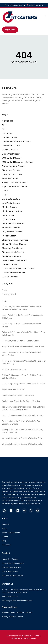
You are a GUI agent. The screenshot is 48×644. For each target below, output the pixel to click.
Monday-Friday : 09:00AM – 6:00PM (17, 613)
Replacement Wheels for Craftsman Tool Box (21, 401)
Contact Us (7, 133)
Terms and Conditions (11, 533)
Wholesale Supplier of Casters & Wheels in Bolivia (23, 444)
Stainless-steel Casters (13, 252)
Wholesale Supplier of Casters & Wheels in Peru (22, 438)
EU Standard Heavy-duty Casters (18, 162)
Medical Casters (10, 207)
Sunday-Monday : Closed (12, 617)
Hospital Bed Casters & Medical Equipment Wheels (24, 347)
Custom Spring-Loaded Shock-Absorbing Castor (23, 416)
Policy (4, 529)
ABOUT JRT (8, 121)
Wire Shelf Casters (11, 277)
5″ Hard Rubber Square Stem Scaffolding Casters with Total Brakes (23, 377)
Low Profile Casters (11, 203)
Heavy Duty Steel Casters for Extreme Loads (21, 341)
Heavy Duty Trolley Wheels (15, 183)
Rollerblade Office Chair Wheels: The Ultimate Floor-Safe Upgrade (24, 334)
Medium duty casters (12, 211)
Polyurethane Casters (12, 232)
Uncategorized (9, 294)
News (5, 290)
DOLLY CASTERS (10, 150)
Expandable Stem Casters (13, 390)
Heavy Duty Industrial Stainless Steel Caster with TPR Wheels (23, 317)
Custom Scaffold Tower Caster (16, 142)
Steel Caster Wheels (12, 256)
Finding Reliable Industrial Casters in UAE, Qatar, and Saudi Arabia (23, 431)
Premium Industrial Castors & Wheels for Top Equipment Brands (21, 423)
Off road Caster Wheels (13, 223)
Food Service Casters (12, 174)
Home (5, 191)
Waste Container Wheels (14, 273)
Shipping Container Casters (15, 240)
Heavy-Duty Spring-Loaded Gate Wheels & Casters (24, 384)
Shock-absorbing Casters (13, 576)
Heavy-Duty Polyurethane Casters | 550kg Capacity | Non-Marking (24, 362)
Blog (4, 125)
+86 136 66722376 (10, 597)
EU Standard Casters (12, 158)
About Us (6, 525)
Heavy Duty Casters (10, 559)
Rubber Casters (9, 236)
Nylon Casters (9, 219)
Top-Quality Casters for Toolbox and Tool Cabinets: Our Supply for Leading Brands (24, 408)
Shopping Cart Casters (13, 248)
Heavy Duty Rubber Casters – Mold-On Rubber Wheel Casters (22, 354)
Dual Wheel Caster (11, 154)
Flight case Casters (11, 170)
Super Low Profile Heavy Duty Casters (18, 395)
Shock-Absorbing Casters (14, 244)
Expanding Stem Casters (14, 166)
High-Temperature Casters (15, 187)
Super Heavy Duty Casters (14, 260)
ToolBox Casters (10, 264)
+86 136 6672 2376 (14, 5)
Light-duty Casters (11, 199)
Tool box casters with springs (14, 369)
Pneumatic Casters (11, 228)
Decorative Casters (11, 146)
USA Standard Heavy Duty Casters (18, 269)
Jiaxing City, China (35, 5)
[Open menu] (44, 17)
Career (5, 537)
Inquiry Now (10, 30)
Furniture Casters (10, 178)
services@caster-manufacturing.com (17, 601)
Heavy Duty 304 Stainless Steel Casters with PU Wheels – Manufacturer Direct (22, 308)
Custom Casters (10, 137)
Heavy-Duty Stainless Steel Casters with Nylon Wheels (22, 325)
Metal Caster (8, 215)
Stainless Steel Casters (11, 568)
